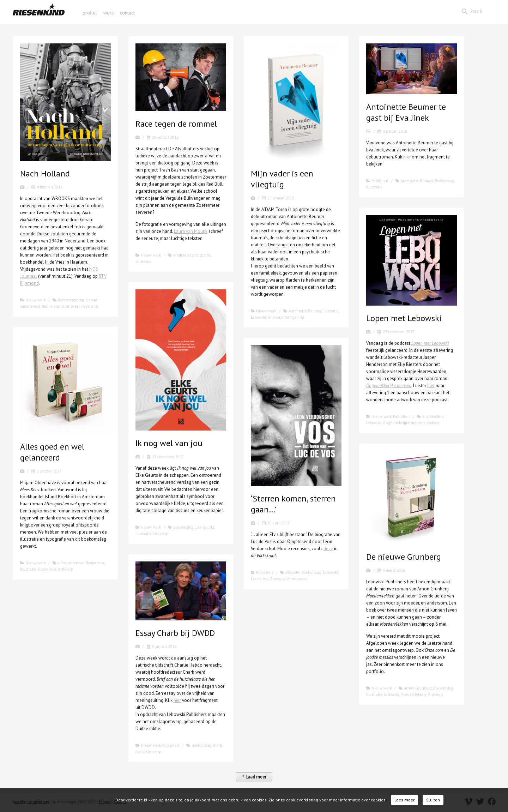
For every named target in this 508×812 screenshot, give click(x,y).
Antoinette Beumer (305, 311)
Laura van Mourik (191, 231)
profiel (90, 13)
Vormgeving (294, 317)
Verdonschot (297, 579)
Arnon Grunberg (418, 688)
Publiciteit (380, 181)
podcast (433, 423)
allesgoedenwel (71, 563)
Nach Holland (53, 306)
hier (407, 157)
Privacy (105, 802)
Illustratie (331, 311)
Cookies (120, 802)
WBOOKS (90, 306)
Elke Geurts (204, 527)
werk (108, 13)
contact (127, 13)
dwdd (140, 752)
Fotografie (203, 255)
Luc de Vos (259, 579)
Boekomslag (445, 181)
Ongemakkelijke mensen (389, 386)
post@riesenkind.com (31, 802)
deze (328, 549)
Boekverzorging (71, 300)
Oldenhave (47, 569)
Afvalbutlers (183, 255)
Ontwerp (73, 306)
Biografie (293, 572)
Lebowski (258, 317)
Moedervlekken (413, 694)
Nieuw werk (35, 300)
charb (217, 745)
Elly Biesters (433, 416)
